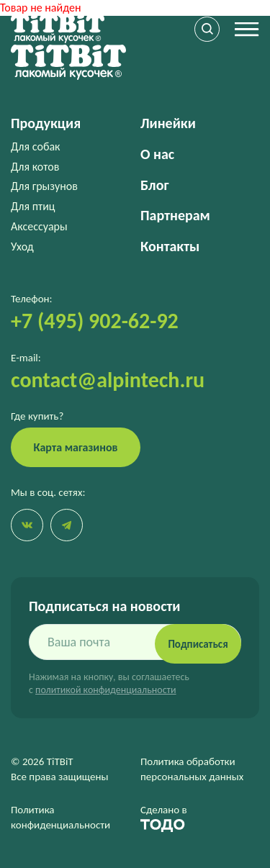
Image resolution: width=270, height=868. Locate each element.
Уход (22, 247)
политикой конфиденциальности (105, 690)
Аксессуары (39, 226)
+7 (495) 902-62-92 (95, 321)
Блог (154, 185)
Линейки (168, 123)
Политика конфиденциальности (60, 817)
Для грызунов (44, 186)
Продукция (46, 123)
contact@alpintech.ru (108, 380)
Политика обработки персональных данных (192, 769)
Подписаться (198, 644)
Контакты (170, 246)
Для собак (35, 146)
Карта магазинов (76, 447)
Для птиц (33, 206)
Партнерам (175, 215)
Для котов (35, 167)
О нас (157, 154)
